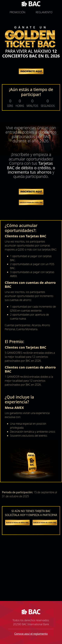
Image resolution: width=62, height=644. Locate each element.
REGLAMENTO (44, 12)
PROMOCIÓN (17, 12)
